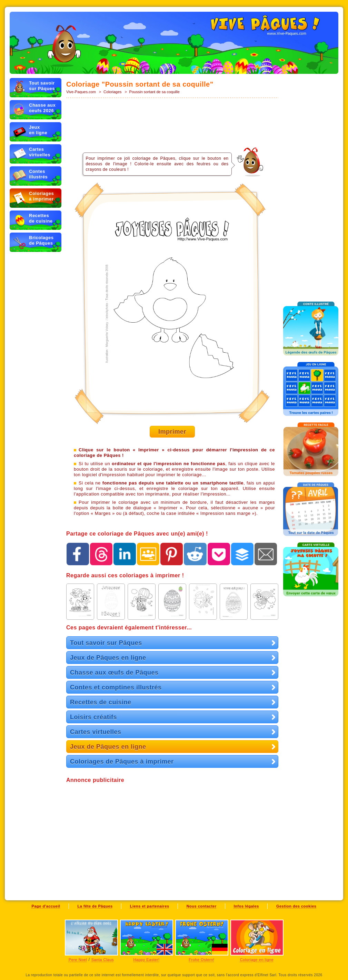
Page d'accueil (46, 906)
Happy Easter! (146, 960)
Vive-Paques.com (81, 92)
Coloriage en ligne (257, 960)
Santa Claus (103, 960)
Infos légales (246, 906)
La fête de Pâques (95, 906)
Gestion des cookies (296, 906)
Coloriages (113, 92)
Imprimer (172, 432)
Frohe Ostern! (201, 960)
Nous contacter (202, 906)
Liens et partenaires (150, 906)
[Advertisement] (172, 121)
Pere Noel (78, 960)
